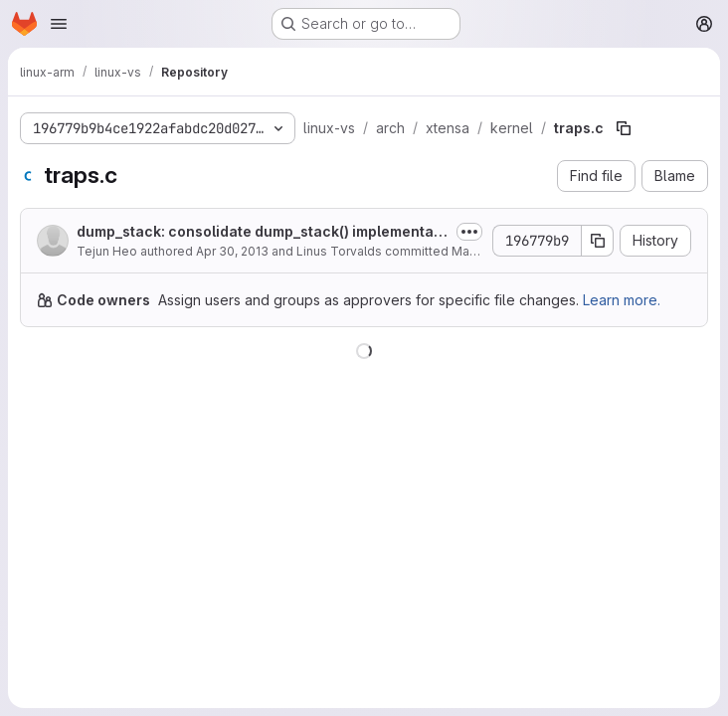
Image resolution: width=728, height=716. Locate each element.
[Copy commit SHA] (598, 241)
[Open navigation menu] (59, 24)
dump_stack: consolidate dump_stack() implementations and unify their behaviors (260, 232)
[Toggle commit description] (469, 232)
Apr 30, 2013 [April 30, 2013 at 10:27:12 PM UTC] (232, 251)
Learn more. (622, 300)
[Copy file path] (624, 128)
